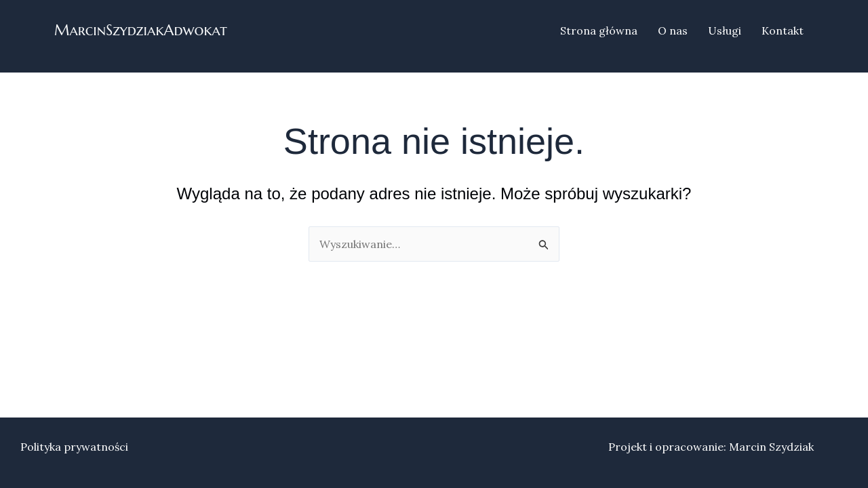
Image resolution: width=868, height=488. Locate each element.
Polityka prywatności (74, 447)
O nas (673, 30)
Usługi (725, 30)
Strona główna (599, 30)
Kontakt (783, 30)
